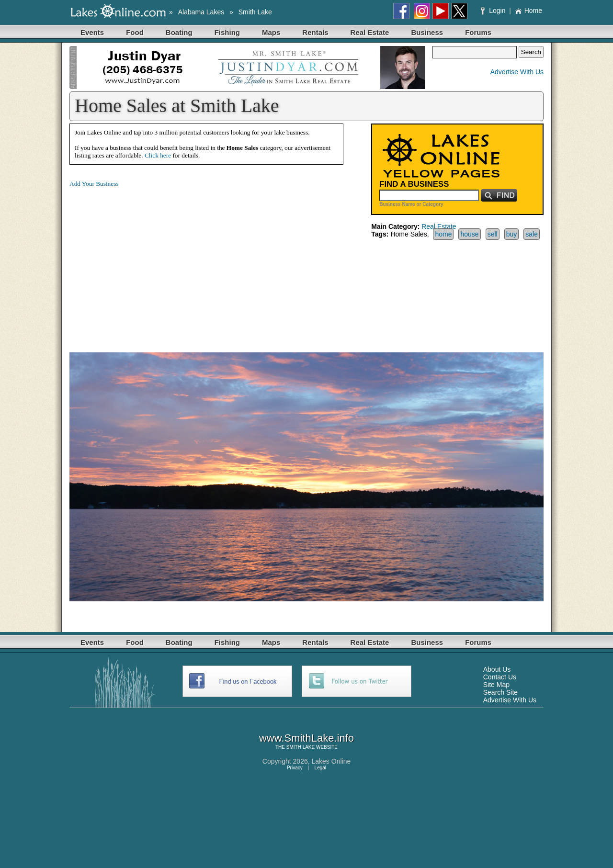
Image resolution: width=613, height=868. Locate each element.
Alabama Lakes (201, 12)
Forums (478, 32)
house (469, 234)
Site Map (496, 685)
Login (494, 11)
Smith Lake (255, 12)
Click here (158, 155)
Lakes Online (331, 761)
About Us (497, 669)
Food (135, 32)
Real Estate (370, 32)
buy (512, 234)
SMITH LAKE (301, 747)
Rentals (315, 32)
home (443, 234)
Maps (271, 32)
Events (92, 32)
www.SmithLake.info (306, 738)
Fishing (227, 32)
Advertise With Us (517, 72)
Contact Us (500, 677)
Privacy (295, 768)
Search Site (500, 692)
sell (493, 234)
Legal (320, 768)
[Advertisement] (150, 262)
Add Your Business (94, 184)
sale (532, 234)
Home (528, 11)
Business (427, 32)
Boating (179, 32)
